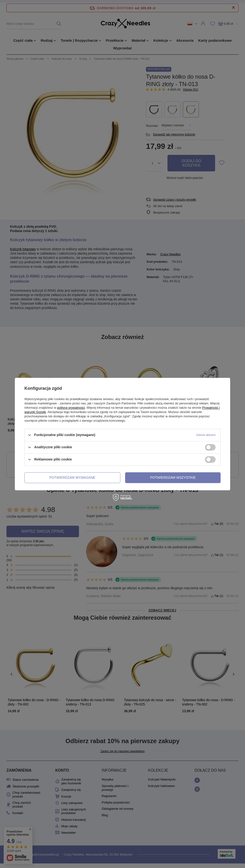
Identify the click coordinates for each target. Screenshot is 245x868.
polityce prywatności (71, 408)
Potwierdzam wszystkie (173, 478)
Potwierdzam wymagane (72, 478)
